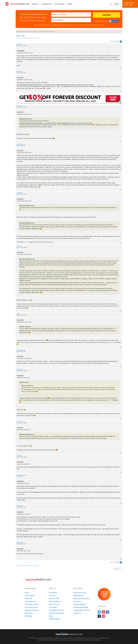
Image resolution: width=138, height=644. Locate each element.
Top (121, 69)
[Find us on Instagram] (103, 616)
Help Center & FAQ (80, 593)
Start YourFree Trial (131, 4)
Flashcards (28, 598)
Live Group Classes (31, 607)
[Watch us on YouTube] (103, 612)
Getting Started (78, 596)
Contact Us (77, 613)
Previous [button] (116, 42)
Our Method (53, 593)
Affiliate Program (55, 619)
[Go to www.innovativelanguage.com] (69, 634)
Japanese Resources (32, 610)
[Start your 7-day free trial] (104, 594)
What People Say (55, 601)
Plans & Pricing (54, 604)
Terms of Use (56, 25)
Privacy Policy (63, 25)
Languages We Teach (56, 610)
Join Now (107, 15)
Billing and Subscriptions (82, 598)
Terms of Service (91, 640)
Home (27, 593)
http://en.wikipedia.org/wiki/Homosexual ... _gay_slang (34, 84)
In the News (53, 607)
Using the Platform (80, 604)
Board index (22, 32)
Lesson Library (30, 596)
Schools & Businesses (57, 613)
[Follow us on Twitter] (99, 612)
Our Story (52, 596)
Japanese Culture (32, 32)
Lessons (35, 4)
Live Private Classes (32, 604)
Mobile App (29, 616)
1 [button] (119, 42)
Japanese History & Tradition (47, 32)
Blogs (51, 616)
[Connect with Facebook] (114, 21)
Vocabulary (46, 4)
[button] (110, 4)
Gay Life (20, 36)
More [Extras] (70, 4)
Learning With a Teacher (82, 610)
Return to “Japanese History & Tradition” (28, 565)
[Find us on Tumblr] (99, 616)
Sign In (117, 4)
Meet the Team (54, 598)
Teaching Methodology (81, 607)
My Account (77, 601)
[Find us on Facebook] (108, 612)
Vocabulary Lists (30, 601)
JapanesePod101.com (82, 638)
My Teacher (59, 4)
